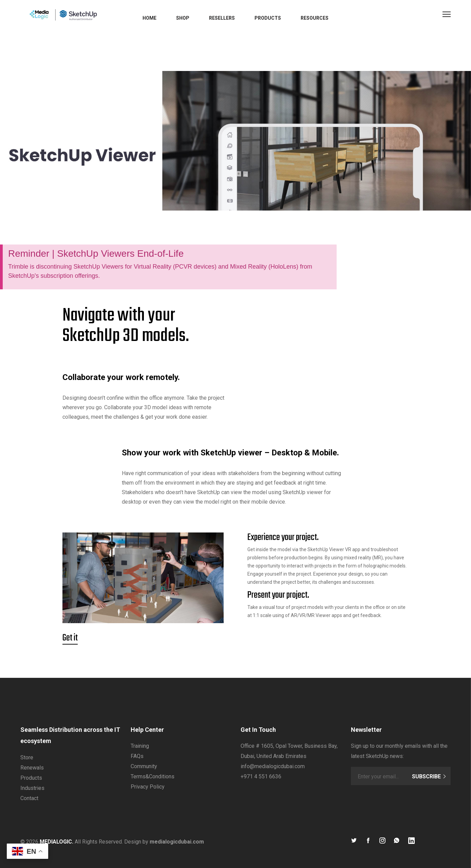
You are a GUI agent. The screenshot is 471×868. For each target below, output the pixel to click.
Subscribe (429, 776)
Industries (32, 788)
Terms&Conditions (153, 776)
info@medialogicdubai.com (273, 766)
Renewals (32, 768)
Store (27, 757)
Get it (70, 638)
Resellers (222, 18)
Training (140, 746)
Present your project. (278, 595)
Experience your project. (283, 538)
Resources (315, 18)
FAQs (137, 756)
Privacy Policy (148, 787)
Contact (29, 798)
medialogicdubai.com (177, 842)
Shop (183, 18)
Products (268, 18)
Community (144, 766)
